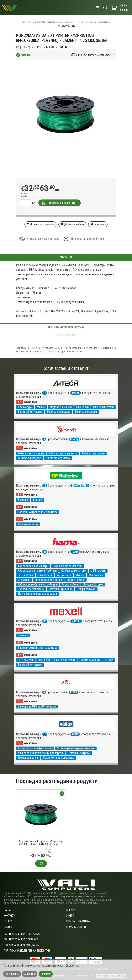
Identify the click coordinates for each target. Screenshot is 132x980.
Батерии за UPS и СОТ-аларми (37, 706)
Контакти (10, 916)
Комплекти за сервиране (59, 758)
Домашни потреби (79, 753)
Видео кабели (76, 580)
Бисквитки (30, 974)
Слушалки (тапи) (103, 407)
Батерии (23, 500)
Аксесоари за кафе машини (35, 748)
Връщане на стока (78, 921)
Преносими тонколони (49, 580)
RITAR (74, 692)
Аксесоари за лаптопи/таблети (37, 571)
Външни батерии (28, 524)
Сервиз (8, 921)
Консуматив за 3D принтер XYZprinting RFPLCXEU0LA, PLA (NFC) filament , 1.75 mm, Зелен (41, 843)
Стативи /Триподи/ (61, 589)
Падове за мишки (61, 407)
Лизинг (8, 927)
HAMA (75, 552)
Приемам (46, 974)
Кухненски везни (28, 758)
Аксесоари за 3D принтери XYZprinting (63, 352)
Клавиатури (25, 407)
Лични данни (12, 974)
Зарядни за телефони (31, 589)
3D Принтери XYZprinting (41, 348)
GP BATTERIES (80, 486)
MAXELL (76, 621)
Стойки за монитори (74, 571)
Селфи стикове (86, 589)
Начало (26, 22)
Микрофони (96, 575)
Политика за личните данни (22, 945)
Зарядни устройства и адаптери (38, 512)
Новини (71, 910)
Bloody (74, 439)
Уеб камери (64, 575)
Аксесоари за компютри (33, 566)
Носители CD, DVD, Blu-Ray (96, 660)
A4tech (76, 393)
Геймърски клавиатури (63, 453)
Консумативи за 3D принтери (94, 22)
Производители (76, 927)
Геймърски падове (59, 412)
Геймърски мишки (86, 412)
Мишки (41, 407)
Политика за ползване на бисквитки (27, 951)
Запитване (98, 224)
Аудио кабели (70, 584)
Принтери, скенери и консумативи (54, 22)
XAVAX (75, 734)
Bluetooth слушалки (30, 412)
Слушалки (82, 407)
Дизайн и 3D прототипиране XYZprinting (77, 348)
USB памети (98, 571)
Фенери (37, 500)
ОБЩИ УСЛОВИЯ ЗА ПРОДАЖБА (22, 934)
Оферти (71, 916)
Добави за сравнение (41, 224)
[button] (93, 55)
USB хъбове (25, 575)
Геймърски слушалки (31, 453)
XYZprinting (68, 26)
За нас (8, 910)
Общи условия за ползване (21, 939)
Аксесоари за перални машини (76, 748)
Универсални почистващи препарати (40, 753)
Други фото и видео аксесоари (37, 594)
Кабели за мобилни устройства (37, 584)
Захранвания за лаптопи (67, 566)
